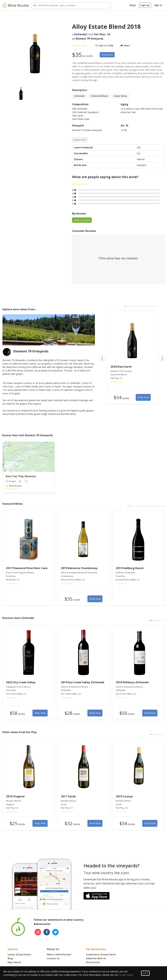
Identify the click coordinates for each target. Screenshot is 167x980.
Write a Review (82, 220)
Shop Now (107, 55)
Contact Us (53, 958)
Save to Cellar (104, 46)
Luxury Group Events (19, 954)
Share (125, 46)
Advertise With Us (96, 958)
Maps (133, 5)
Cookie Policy (126, 975)
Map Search (14, 962)
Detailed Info (80, 140)
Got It (145, 973)
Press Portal (93, 962)
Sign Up (145, 5)
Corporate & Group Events (101, 954)
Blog (10, 958)
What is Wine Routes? (59, 954)
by (88, 39)
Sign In (158, 5)
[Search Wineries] (71, 5)
